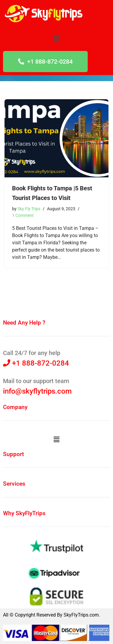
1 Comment (23, 216)
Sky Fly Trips (29, 209)
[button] (56, 39)
